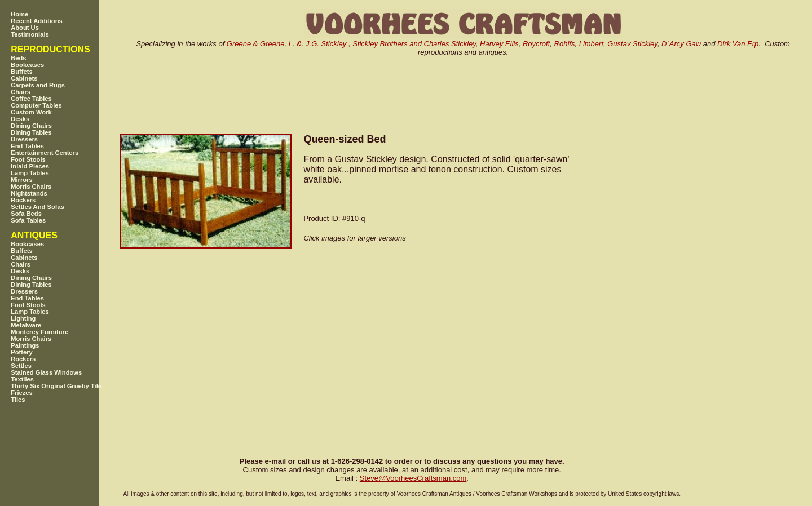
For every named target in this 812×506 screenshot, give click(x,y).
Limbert (591, 44)
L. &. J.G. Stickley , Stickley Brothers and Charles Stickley (382, 44)
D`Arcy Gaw (681, 44)
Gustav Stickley (632, 44)
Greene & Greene (256, 44)
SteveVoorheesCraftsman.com (413, 478)
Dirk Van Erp (738, 44)
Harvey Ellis (499, 44)
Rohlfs (565, 44)
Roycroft (536, 44)
